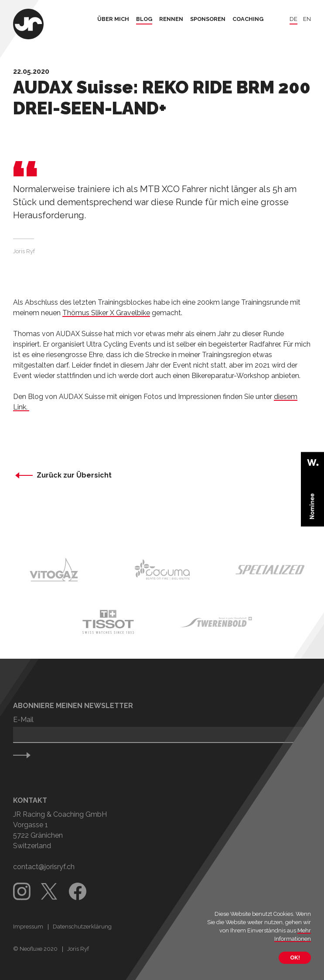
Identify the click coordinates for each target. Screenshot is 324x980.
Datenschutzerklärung (82, 927)
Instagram (22, 891)
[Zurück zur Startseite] (28, 25)
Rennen (171, 19)
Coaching (248, 19)
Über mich (113, 19)
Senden (26, 755)
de (293, 19)
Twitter (50, 891)
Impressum (28, 927)
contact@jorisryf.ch (44, 867)
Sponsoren (208, 19)
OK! (295, 958)
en (307, 19)
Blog (144, 19)
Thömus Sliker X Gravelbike (106, 313)
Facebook (78, 891)
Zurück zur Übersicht (74, 475)
